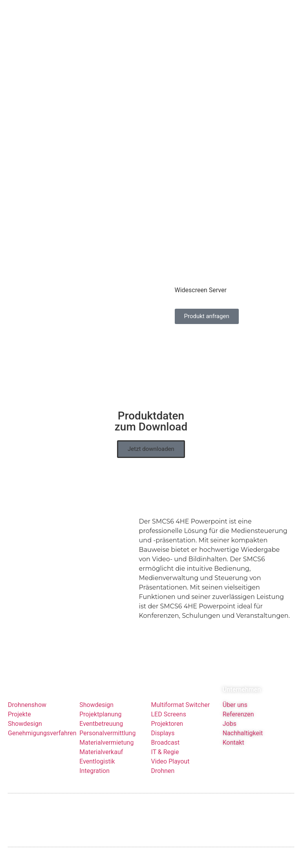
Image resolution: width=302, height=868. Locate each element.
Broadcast (166, 726)
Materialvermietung (107, 726)
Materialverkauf (101, 735)
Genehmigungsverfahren (42, 716)
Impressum (22, 809)
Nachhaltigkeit (243, 716)
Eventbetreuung (101, 707)
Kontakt (233, 726)
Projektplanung (100, 697)
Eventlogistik (97, 744)
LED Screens (169, 697)
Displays (163, 716)
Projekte (19, 697)
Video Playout (170, 744)
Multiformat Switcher (181, 688)
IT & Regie (165, 735)
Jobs (230, 707)
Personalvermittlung (107, 716)
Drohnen (163, 754)
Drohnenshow (27, 688)
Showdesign (25, 707)
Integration (94, 754)
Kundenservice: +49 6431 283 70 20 (244, 809)
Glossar (123, 809)
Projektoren (167, 707)
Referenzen (238, 697)
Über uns (235, 688)
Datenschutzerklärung (75, 809)
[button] (151, 432)
